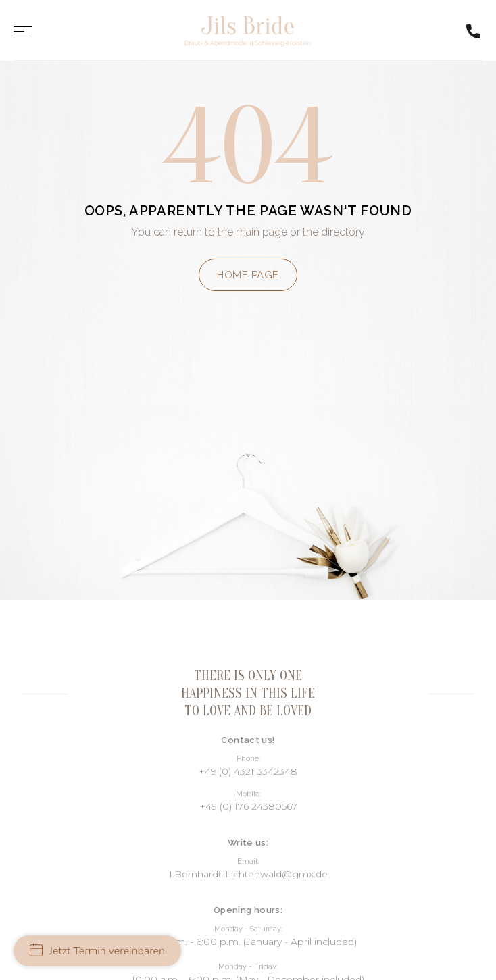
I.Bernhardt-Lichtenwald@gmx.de (248, 874)
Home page (248, 275)
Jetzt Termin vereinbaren (97, 951)
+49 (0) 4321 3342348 (248, 771)
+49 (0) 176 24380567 (248, 806)
